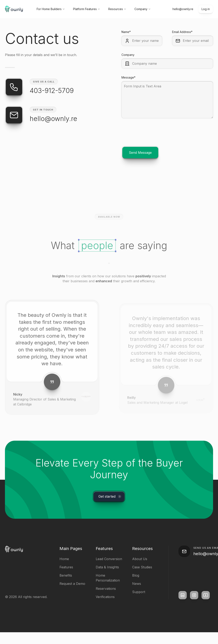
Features (66, 567)
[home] (14, 9)
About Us (140, 559)
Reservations (106, 589)
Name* (126, 32)
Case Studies (142, 567)
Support (139, 592)
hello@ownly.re (183, 9)
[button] (51, 9)
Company (128, 55)
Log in (206, 9)
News (137, 584)
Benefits (66, 575)
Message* (128, 77)
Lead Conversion (109, 559)
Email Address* (182, 32)
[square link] (183, 595)
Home (64, 559)
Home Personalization (108, 578)
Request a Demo (72, 584)
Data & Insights (107, 567)
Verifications (105, 597)
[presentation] (153, 136)
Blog (136, 575)
